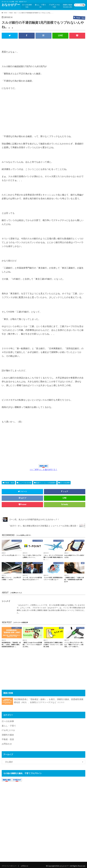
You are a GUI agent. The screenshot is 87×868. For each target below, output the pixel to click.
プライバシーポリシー (10, 864)
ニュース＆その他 (25, 481)
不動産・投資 (9, 481)
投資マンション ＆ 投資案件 (46, 481)
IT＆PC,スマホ (56, 5)
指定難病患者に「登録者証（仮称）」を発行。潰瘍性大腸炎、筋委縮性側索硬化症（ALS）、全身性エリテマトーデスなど (43, 700)
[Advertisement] (19, 114)
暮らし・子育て (43, 5)
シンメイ (6, 600)
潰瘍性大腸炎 (68, 5)
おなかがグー (11, 5)
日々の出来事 (30, 5)
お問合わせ (7, 742)
